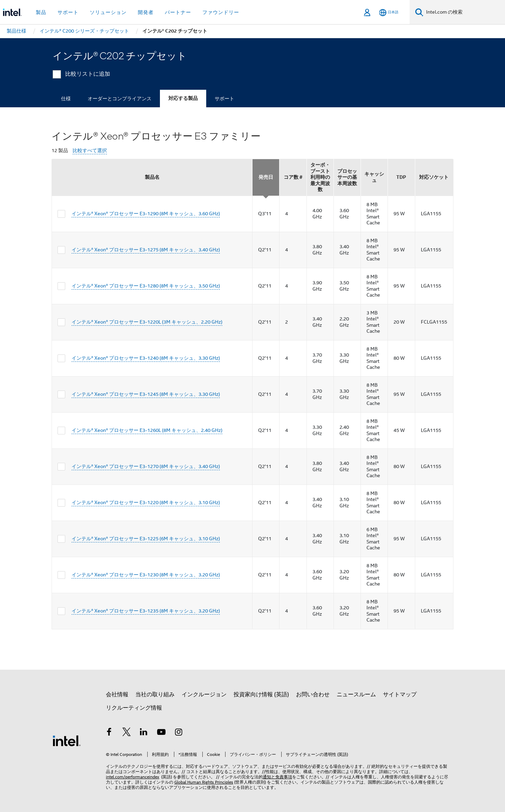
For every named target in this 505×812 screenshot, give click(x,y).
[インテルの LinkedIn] (144, 733)
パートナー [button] (178, 12)
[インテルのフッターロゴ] (67, 740)
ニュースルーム (356, 695)
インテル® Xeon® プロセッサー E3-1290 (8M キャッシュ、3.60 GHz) (146, 214)
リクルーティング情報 (134, 708)
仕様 (66, 99)
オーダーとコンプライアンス (120, 99)
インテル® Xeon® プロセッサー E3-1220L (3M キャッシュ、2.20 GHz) (147, 322)
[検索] (419, 12)
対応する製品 (183, 98)
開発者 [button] (146, 12)
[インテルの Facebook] (109, 733)
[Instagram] (179, 733)
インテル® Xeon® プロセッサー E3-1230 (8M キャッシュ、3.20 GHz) (146, 575)
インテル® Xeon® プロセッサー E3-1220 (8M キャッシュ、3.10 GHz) (146, 502)
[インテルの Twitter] (127, 733)
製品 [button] (41, 12)
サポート (224, 99)
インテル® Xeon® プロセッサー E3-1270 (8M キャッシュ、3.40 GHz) (146, 466)
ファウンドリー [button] (221, 12)
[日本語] (389, 12)
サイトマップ (400, 695)
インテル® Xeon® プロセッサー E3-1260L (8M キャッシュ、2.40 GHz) (147, 430)
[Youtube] (161, 733)
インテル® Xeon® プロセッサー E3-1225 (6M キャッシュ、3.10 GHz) (146, 539)
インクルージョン (204, 695)
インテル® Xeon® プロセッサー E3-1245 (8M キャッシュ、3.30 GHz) (146, 394)
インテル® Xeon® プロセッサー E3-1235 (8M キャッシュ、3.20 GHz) (146, 611)
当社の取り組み (155, 695)
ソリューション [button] (108, 12)
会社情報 (117, 695)
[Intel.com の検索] (464, 12)
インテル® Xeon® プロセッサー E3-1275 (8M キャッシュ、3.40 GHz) (146, 250)
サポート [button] (68, 12)
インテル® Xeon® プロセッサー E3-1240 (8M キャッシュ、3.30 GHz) (146, 358)
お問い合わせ (313, 695)
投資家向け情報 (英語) (261, 695)
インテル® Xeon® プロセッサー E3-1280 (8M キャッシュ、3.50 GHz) (146, 286)
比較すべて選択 (90, 151)
